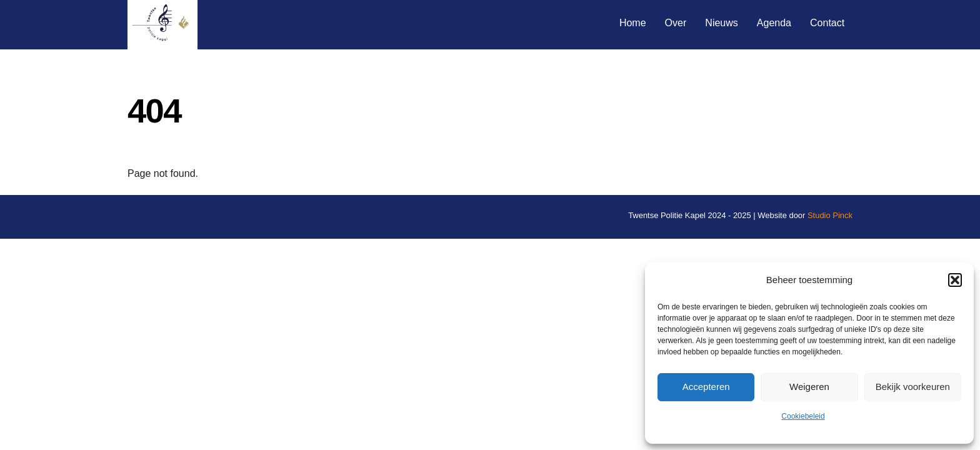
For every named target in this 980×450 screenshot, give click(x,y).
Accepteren (706, 387)
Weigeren (809, 387)
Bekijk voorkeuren (913, 387)
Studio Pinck (830, 215)
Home (633, 23)
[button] (955, 280)
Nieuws (721, 23)
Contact (827, 23)
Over (676, 23)
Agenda (774, 23)
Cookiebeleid (803, 416)
